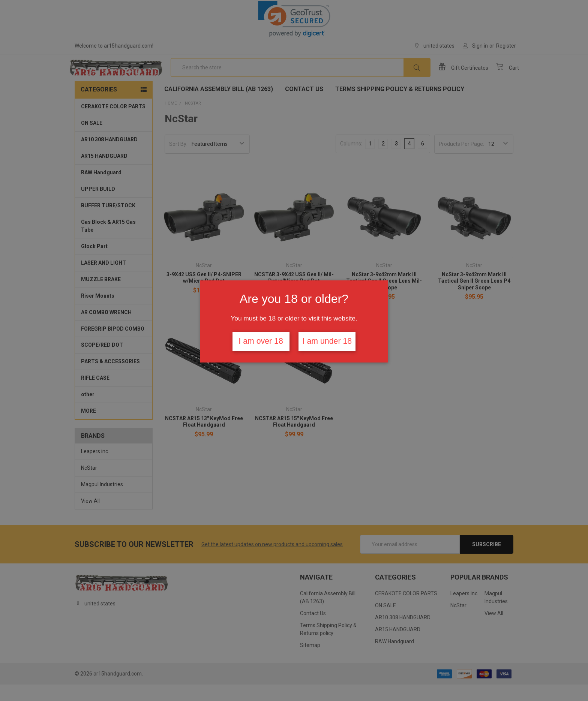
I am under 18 (327, 341)
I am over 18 (261, 341)
